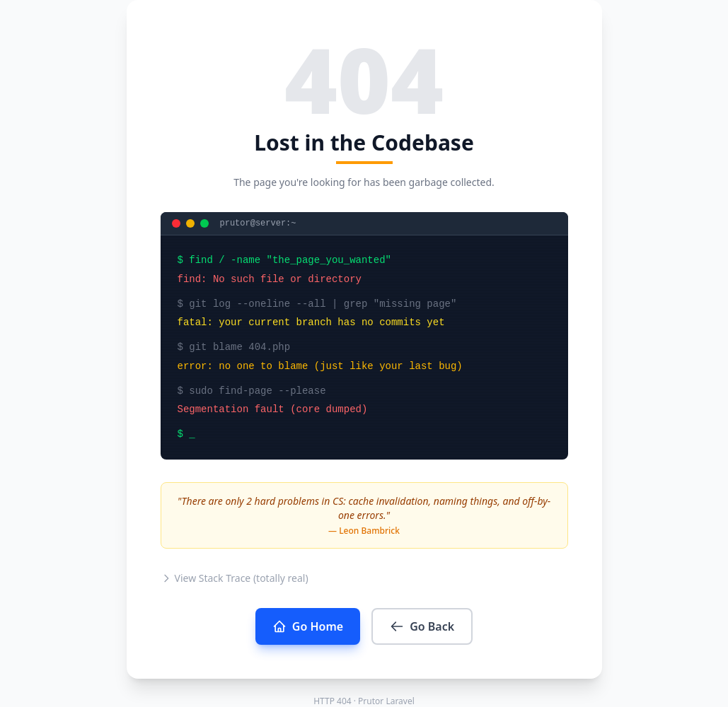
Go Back (422, 626)
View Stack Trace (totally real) (235, 578)
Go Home (308, 626)
